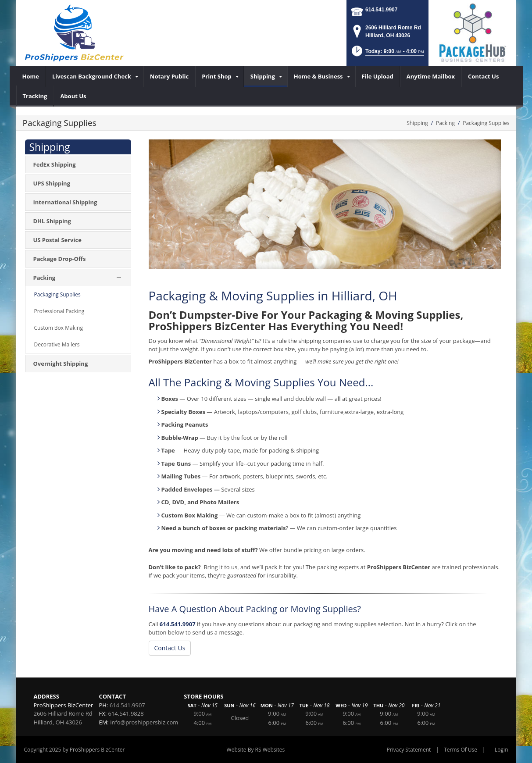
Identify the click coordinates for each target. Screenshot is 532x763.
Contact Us (170, 648)
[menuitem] (31, 76)
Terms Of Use (461, 750)
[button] (387, 54)
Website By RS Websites (256, 750)
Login (501, 750)
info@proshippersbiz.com (144, 722)
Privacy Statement (409, 750)
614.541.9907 (381, 10)
